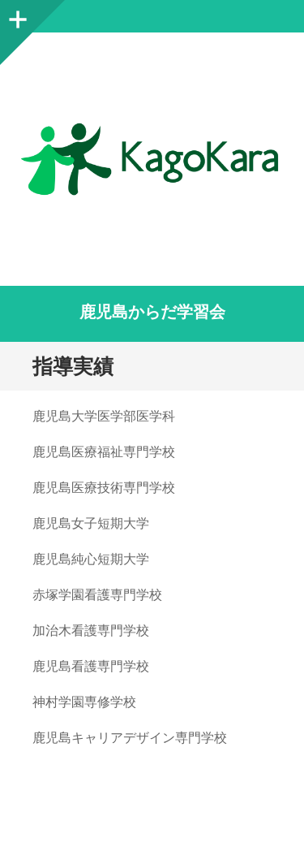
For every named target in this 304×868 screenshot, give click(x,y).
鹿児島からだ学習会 (152, 312)
